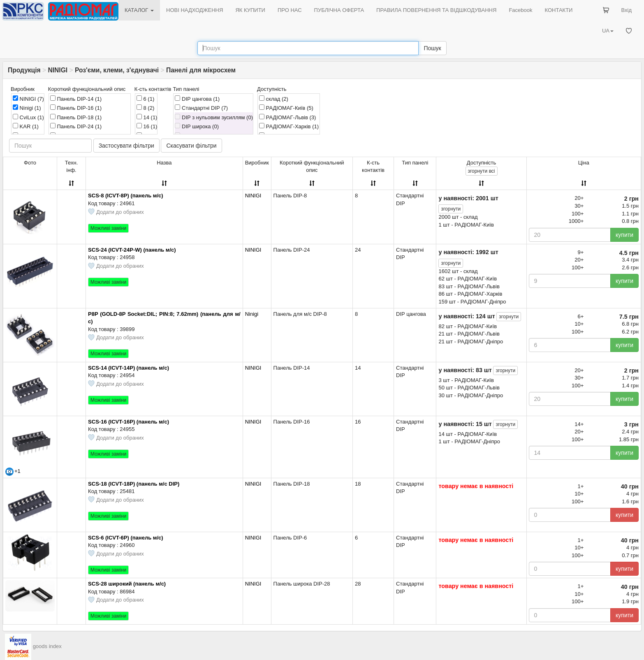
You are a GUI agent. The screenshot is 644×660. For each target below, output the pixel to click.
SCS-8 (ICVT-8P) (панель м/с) (125, 196)
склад (274, 99)
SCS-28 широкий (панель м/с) (127, 584)
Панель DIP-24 (76, 126)
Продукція (24, 70)
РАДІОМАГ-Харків (289, 126)
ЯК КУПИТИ (250, 10)
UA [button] (608, 31)
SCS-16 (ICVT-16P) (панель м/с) (129, 422)
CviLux (28, 117)
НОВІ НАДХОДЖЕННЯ (195, 10)
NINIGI (58, 70)
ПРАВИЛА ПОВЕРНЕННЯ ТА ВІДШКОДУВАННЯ (436, 10)
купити (624, 235)
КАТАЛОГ (139, 10)
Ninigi (27, 108)
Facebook (520, 10)
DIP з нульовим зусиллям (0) (214, 117)
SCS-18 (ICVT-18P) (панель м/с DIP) (134, 484)
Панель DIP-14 (76, 99)
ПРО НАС (290, 10)
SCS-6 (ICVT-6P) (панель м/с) (125, 538)
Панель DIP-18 (76, 117)
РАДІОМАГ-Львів (287, 117)
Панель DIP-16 (76, 108)
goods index (47, 646)
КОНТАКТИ (558, 10)
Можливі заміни (108, 228)
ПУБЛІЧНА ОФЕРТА (339, 10)
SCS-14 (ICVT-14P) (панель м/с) (129, 368)
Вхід (627, 10)
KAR (26, 126)
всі (482, 171)
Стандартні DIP (201, 108)
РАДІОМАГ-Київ (286, 108)
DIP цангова (197, 99)
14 (147, 117)
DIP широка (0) (197, 126)
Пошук (432, 48)
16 (147, 126)
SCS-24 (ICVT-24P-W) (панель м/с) (132, 250)
